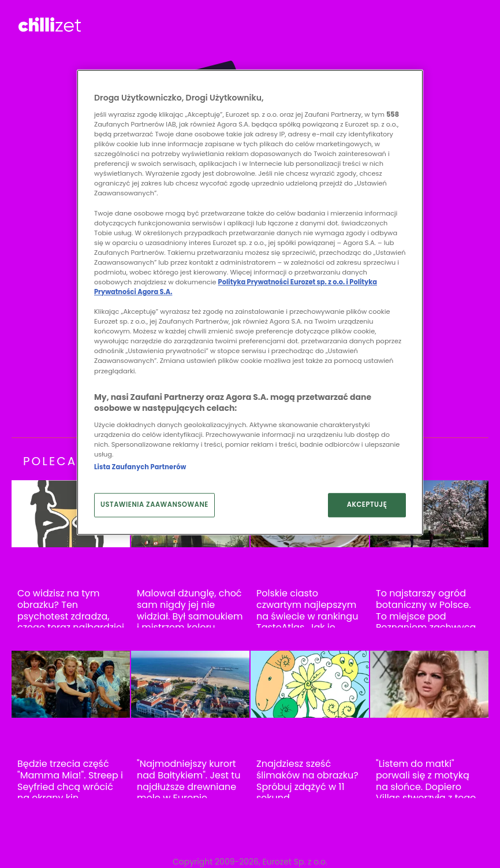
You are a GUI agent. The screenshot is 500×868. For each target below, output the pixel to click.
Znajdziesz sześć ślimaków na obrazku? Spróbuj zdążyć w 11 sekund (307, 781)
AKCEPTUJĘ (367, 505)
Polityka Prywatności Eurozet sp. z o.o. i (284, 282)
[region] (250, 303)
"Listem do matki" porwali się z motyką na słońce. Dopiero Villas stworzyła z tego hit (426, 787)
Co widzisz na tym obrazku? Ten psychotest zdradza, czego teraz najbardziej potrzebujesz (71, 616)
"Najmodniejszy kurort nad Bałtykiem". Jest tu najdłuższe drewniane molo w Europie (189, 781)
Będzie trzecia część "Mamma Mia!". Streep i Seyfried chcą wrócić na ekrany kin (70, 781)
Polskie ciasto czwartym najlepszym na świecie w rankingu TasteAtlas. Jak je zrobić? (307, 616)
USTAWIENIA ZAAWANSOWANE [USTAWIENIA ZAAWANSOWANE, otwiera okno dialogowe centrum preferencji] (154, 505)
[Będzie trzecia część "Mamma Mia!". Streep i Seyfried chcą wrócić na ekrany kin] (71, 684)
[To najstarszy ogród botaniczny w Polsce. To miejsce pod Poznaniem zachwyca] (429, 514)
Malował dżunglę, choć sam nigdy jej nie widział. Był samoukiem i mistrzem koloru (190, 610)
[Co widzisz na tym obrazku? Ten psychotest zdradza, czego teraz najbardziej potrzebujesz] (71, 514)
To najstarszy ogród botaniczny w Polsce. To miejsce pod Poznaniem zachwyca (426, 610)
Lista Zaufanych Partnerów (140, 467)
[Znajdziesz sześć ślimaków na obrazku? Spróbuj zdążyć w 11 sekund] (310, 684)
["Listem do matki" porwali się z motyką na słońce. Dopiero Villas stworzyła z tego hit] (429, 684)
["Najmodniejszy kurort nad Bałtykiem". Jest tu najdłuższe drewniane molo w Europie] (190, 684)
